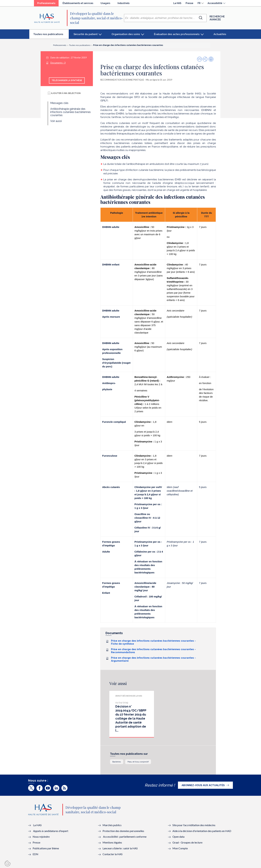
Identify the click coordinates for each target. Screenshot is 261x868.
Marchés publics (112, 825)
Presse (189, 3)
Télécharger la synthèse (67, 80)
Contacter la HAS (113, 854)
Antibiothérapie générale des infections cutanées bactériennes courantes (70, 112)
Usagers (105, 3)
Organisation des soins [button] (126, 34)
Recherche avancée (217, 18)
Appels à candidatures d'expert (51, 831)
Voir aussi (56, 121)
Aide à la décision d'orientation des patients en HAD (202, 831)
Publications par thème (46, 848)
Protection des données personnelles (123, 831)
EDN (35, 854)
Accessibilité (215, 3)
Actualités (220, 34)
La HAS (177, 3)
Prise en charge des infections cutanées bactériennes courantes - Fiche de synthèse (153, 642)
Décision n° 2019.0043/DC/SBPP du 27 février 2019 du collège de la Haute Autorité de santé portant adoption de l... (131, 718)
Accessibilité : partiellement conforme (125, 837)
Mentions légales (112, 842)
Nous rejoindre (41, 837)
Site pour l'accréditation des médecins (194, 825)
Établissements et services (78, 3)
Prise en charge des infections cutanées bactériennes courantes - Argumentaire (153, 659)
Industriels (124, 3)
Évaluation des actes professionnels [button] (177, 34)
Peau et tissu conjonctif (138, 762)
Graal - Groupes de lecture (187, 842)
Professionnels (48, 4)
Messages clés (59, 103)
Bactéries (117, 762)
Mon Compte (180, 848)
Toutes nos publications (51, 36)
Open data (178, 837)
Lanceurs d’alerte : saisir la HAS (120, 848)
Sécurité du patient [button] (86, 34)
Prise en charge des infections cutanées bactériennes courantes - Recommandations (153, 651)
